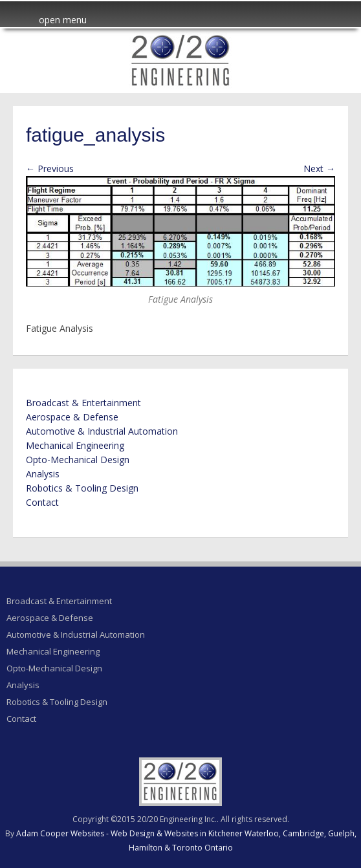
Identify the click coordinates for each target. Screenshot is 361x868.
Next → (319, 168)
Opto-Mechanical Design (78, 460)
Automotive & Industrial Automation (102, 431)
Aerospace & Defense (72, 417)
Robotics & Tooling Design (82, 488)
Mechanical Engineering (75, 445)
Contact (42, 502)
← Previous (50, 168)
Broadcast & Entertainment (83, 403)
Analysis (43, 474)
